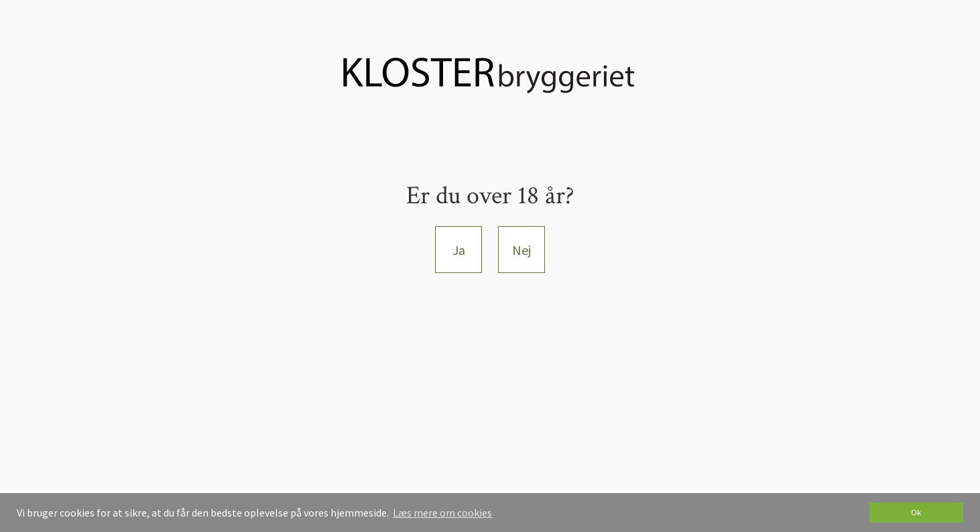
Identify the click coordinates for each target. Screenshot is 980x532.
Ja (459, 250)
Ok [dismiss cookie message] (916, 512)
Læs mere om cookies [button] (442, 513)
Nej (522, 250)
